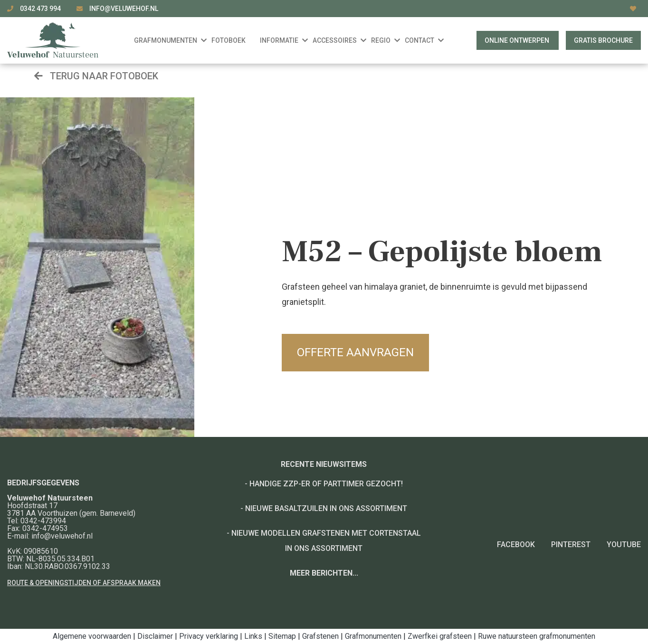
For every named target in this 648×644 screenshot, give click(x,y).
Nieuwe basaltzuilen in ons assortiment (326, 508)
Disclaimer (155, 636)
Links (253, 636)
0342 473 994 (41, 9)
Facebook (516, 545)
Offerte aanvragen (355, 352)
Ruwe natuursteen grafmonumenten (537, 636)
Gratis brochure (603, 40)
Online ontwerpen (518, 40)
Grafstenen (320, 636)
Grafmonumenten (373, 636)
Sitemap (282, 636)
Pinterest (571, 545)
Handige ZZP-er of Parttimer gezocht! (326, 484)
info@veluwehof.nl (124, 9)
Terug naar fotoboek (96, 76)
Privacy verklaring (209, 636)
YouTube (624, 545)
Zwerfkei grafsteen (440, 636)
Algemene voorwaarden (92, 636)
